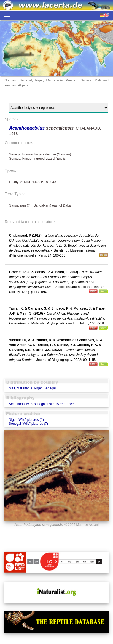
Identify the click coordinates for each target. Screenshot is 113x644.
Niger (38, 388)
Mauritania (25, 388)
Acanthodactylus (27, 128)
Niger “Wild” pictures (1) (26, 420)
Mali (12, 388)
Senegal (50, 388)
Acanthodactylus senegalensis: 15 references (42, 404)
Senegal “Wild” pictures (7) (28, 424)
